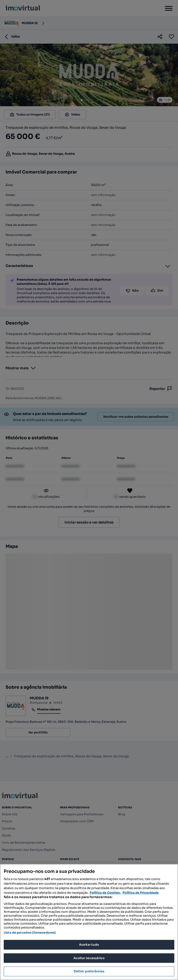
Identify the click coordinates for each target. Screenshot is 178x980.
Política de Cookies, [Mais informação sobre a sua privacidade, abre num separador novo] (106, 893)
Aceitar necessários (89, 958)
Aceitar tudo (89, 945)
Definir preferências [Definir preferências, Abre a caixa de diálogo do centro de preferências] (89, 971)
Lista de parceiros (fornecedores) (30, 933)
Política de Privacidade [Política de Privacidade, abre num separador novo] (141, 893)
